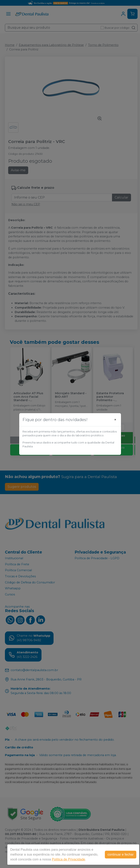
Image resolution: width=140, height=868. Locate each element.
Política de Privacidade (69, 859)
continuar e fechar (121, 854)
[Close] (115, 420)
